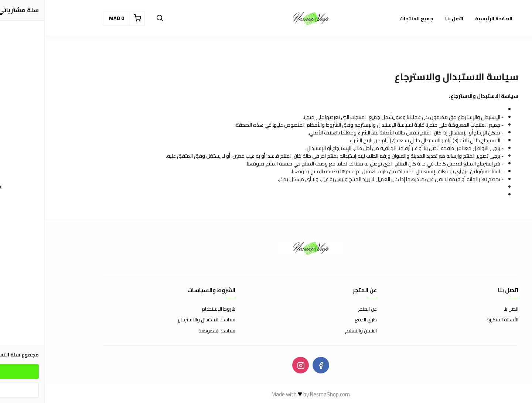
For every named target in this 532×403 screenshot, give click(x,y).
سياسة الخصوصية (172, 331)
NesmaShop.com (285, 394)
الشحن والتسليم (316, 331)
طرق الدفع (321, 320)
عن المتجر (323, 309)
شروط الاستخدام (174, 309)
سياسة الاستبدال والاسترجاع (162, 320)
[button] (115, 18)
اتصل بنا (466, 309)
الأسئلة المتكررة (458, 320)
